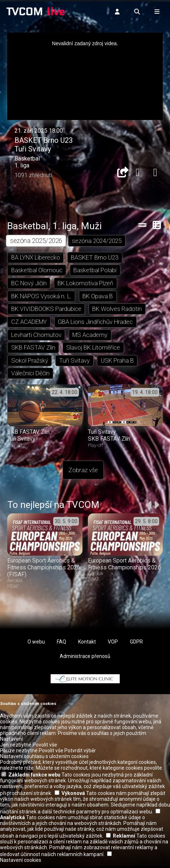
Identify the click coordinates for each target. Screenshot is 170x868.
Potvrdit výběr (80, 756)
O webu (36, 646)
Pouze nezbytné (19, 756)
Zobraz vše (83, 475)
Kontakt (87, 646)
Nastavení (11, 744)
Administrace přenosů (85, 661)
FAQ (61, 646)
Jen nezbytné (16, 750)
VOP (113, 646)
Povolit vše (45, 750)
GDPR (136, 646)
